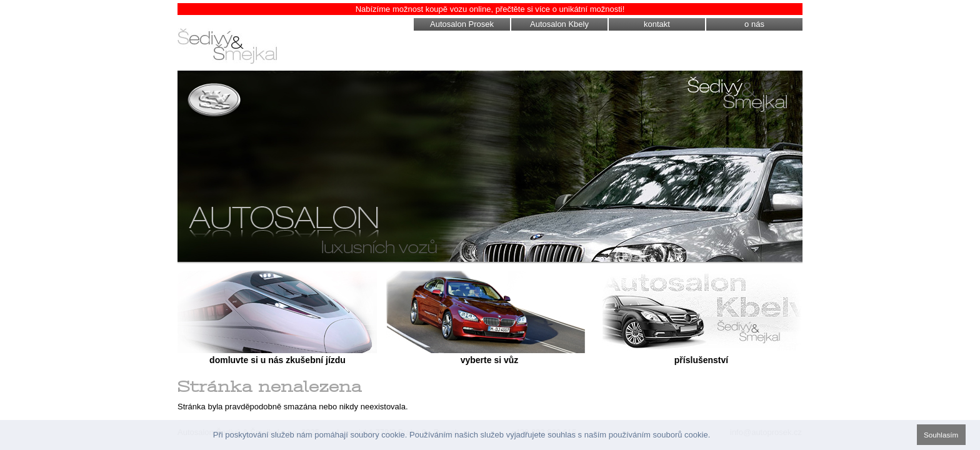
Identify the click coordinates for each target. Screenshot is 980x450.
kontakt (657, 24)
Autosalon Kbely (559, 24)
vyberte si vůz (490, 360)
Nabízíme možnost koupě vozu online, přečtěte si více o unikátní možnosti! (490, 9)
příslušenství (701, 360)
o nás (754, 24)
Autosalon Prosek (462, 24)
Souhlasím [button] (941, 435)
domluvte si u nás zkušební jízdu (277, 360)
